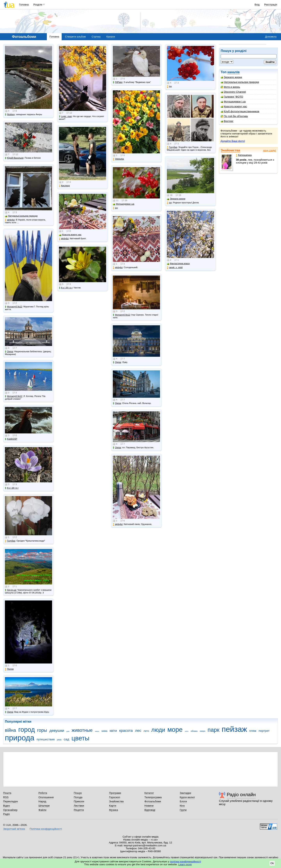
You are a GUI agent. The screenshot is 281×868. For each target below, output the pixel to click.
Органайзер (10, 810)
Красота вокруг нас (234, 106)
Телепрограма (153, 797)
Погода (78, 797)
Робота (43, 793)
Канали (111, 37)
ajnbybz (10, 220)
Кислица (64, 186)
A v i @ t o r (12, 488)
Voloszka (118, 159)
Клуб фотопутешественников (240, 111)
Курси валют (187, 797)
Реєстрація (271, 5)
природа (20, 738)
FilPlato (118, 82)
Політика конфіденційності (46, 829)
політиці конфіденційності (185, 861)
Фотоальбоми (153, 801)
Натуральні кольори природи (240, 82)
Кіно (182, 806)
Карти (113, 806)
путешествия (46, 739)
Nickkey (10, 114)
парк (213, 730)
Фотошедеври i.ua (233, 102)
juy (115, 208)
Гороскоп (115, 797)
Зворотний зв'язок (14, 829)
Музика (113, 810)
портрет (264, 731)
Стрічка (96, 37)
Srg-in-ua (10, 590)
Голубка (10, 541)
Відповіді (150, 810)
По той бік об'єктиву (234, 116)
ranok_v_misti (175, 267)
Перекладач (10, 801)
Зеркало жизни (231, 77)
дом (68, 731)
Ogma (9, 352)
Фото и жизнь (230, 87)
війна (10, 730)
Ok (272, 863)
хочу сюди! (270, 150)
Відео (7, 806)
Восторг (227, 121)
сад (67, 739)
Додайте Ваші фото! (233, 141)
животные (82, 730)
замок (97, 731)
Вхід (257, 5)
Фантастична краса (178, 264)
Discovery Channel (233, 92)
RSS (6, 797)
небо (187, 731)
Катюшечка (244, 155)
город (27, 730)
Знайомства (230, 150)
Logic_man (65, 116)
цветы (80, 738)
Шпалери (44, 806)
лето (146, 731)
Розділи (38, 5)
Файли (42, 810)
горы (42, 730)
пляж (253, 731)
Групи (183, 810)
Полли (9, 669)
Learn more (185, 864)
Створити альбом (75, 37)
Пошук (78, 793)
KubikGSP (11, 439)
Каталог (149, 793)
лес (138, 731)
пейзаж (234, 729)
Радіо (6, 814)
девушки (57, 731)
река (59, 740)
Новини (149, 806)
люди (158, 730)
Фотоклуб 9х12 (13, 307)
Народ (42, 801)
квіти (113, 731)
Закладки (185, 793)
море (175, 730)
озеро (202, 731)
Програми (115, 793)
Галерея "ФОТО (232, 97)
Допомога (271, 37)
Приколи (79, 801)
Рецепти (79, 810)
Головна (24, 5)
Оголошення (46, 797)
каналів (233, 72)
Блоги (183, 801)
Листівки (79, 806)
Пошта (7, 793)
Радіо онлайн (241, 795)
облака (194, 731)
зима (104, 731)
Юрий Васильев (14, 158)
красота (126, 731)
